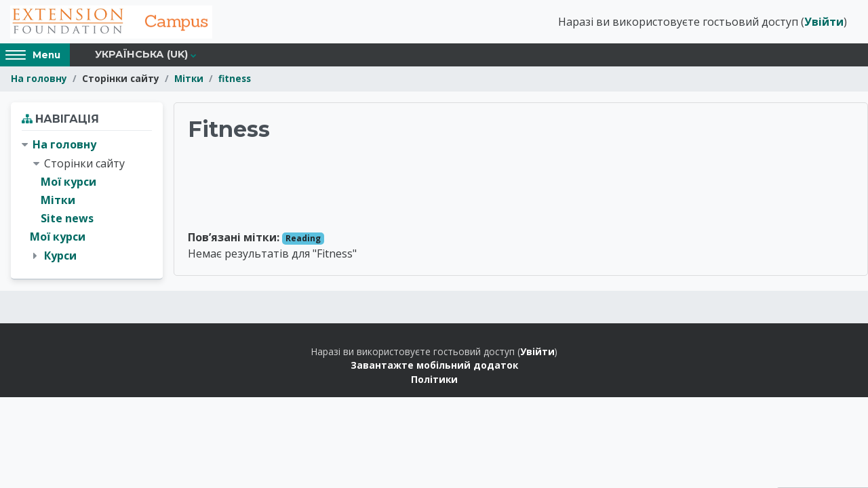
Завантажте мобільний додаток (434, 366)
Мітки (189, 80)
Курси (60, 256)
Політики (434, 380)
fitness (235, 80)
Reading (303, 239)
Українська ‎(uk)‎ (141, 56)
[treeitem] (87, 201)
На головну (39, 80)
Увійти (824, 22)
